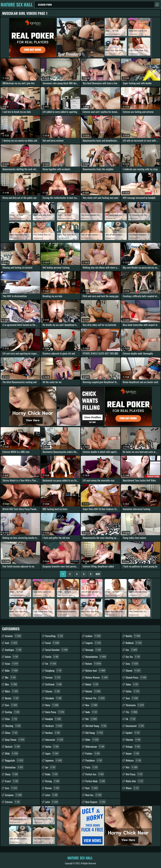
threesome (135, 705)
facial (53, 643)
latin (52, 802)
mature (94, 664)
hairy (52, 705)
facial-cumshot (57, 650)
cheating (13, 726)
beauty (12, 698)
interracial (54, 740)
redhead (134, 643)
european (14, 795)
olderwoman (95, 747)
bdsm (12, 691)
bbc (11, 677)
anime (12, 657)
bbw (11, 684)
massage (93, 650)
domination (14, 767)
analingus (14, 650)
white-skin (135, 781)
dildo (12, 753)
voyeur (133, 753)
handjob (53, 719)
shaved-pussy (136, 677)
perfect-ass (95, 774)
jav (51, 767)
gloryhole (54, 698)
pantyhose (94, 760)
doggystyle (14, 760)
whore (132, 788)
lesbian (93, 636)
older (92, 740)
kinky (52, 774)
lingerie (93, 643)
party (92, 767)
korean (53, 788)
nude (92, 712)
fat (51, 664)
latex (52, 795)
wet (132, 767)
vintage (133, 747)
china (12, 733)
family (52, 657)
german (53, 677)
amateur (13, 636)
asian (12, 664)
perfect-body (95, 781)
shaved (133, 670)
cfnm (11, 719)
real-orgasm (96, 802)
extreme (13, 802)
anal (11, 643)
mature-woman (97, 677)
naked (92, 684)
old (91, 719)
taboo (132, 684)
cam (11, 705)
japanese (54, 760)
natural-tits (95, 698)
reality (133, 636)
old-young (94, 733)
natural (93, 691)
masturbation (96, 657)
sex (132, 650)
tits (132, 712)
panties (93, 753)
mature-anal (96, 670)
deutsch (13, 747)
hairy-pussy (55, 712)
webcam (134, 760)
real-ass (94, 795)
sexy (132, 664)
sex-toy (133, 657)
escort (12, 781)
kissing (53, 781)
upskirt (133, 733)
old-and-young (96, 726)
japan (52, 753)
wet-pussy (134, 774)
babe (12, 670)
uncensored (135, 726)
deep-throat (15, 740)
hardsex (53, 733)
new (92, 705)
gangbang (54, 670)
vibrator (133, 740)
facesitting (54, 636)
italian (52, 747)
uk (131, 719)
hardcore (54, 726)
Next (98, 574)
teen (132, 698)
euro (11, 788)
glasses (53, 691)
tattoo (133, 691)
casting (12, 712)
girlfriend (54, 684)
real (92, 788)
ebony (12, 774)
